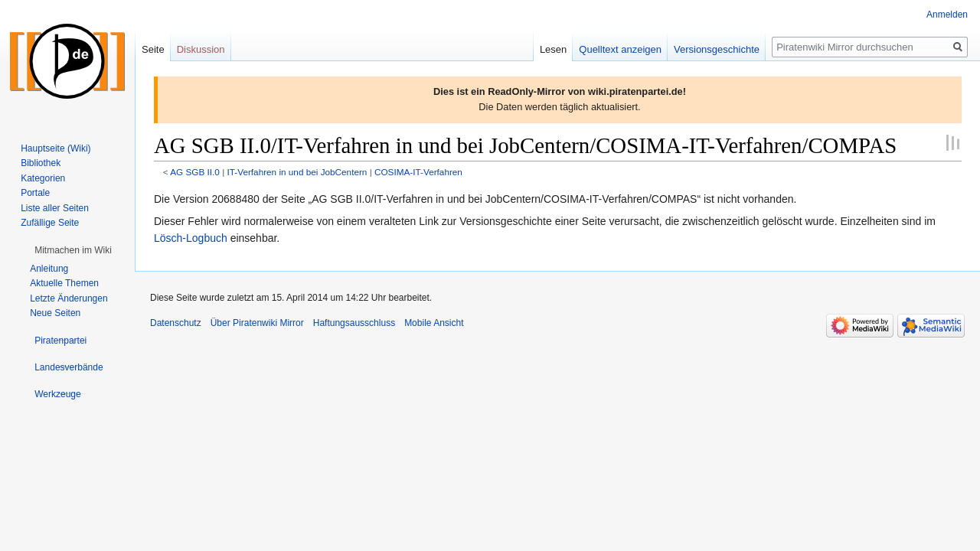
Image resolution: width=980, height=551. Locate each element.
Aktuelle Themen (64, 283)
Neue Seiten (55, 313)
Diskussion (201, 49)
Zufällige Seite (50, 223)
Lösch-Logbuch (191, 238)
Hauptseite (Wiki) (56, 148)
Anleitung (49, 269)
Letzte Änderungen (69, 298)
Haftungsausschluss (354, 323)
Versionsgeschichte (717, 49)
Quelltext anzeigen (620, 49)
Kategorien (43, 178)
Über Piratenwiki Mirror (257, 323)
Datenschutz (176, 323)
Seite (153, 49)
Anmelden (947, 15)
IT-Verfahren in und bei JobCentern (297, 172)
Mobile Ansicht (434, 323)
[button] (73, 250)
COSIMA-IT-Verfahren (418, 172)
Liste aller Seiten (55, 208)
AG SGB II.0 (195, 172)
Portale (35, 193)
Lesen (553, 49)
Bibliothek (41, 163)
